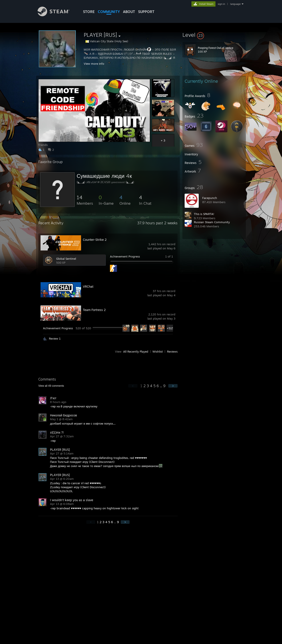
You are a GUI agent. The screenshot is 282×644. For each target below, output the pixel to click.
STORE (89, 12)
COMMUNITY (109, 12)
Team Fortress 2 (94, 310)
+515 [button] (170, 328)
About (129, 12)
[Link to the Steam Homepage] (57, 15)
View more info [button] (94, 64)
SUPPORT (146, 12)
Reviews (172, 351)
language (235, 4)
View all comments (51, 386)
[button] (214, 35)
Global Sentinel (66, 259)
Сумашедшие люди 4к (104, 176)
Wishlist (158, 351)
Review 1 (55, 339)
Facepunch (210, 198)
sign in (221, 4)
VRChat (88, 286)
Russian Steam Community (212, 222)
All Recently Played (136, 351)
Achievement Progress (125, 256)
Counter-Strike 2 (95, 240)
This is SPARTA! (204, 214)
